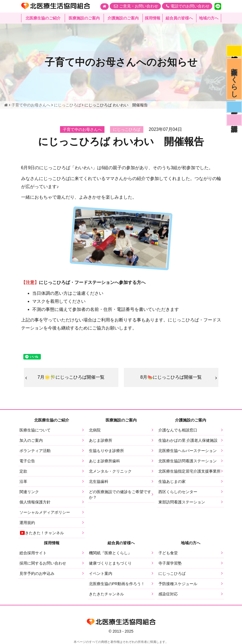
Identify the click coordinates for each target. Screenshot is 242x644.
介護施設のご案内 (123, 18)
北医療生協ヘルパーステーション (188, 451)
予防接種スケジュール (178, 584)
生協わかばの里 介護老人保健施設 (188, 440)
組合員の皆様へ (179, 18)
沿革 (23, 481)
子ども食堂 (168, 553)
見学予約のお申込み (37, 573)
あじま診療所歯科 (104, 461)
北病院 (95, 430)
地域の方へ (209, 18)
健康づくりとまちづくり (110, 563)
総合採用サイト (33, 553)
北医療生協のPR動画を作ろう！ (117, 584)
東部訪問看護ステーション (182, 502)
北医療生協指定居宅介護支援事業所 (189, 471)
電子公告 (27, 461)
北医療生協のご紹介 (43, 18)
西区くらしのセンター (178, 492)
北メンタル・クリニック (110, 471)
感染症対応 (234, 51)
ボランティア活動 (35, 451)
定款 (23, 471)
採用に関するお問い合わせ (43, 563)
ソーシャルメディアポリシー (45, 512)
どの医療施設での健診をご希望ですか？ (120, 495)
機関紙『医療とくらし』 (110, 553)
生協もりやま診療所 (106, 451)
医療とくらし (234, 79)
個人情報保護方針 (35, 502)
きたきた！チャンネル (42, 533)
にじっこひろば (172, 573)
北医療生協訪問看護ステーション (188, 461)
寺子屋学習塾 (170, 563)
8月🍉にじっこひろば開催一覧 (171, 377)
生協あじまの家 (172, 481)
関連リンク (29, 492)
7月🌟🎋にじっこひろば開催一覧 (71, 377)
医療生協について (35, 430)
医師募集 (234, 107)
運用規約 (27, 523)
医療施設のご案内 (84, 18)
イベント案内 (101, 573)
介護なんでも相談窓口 (178, 430)
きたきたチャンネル (106, 594)
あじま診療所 (101, 440)
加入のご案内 (31, 440)
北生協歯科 (99, 481)
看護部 (234, 120)
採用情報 (153, 18)
